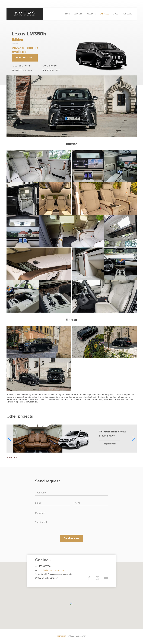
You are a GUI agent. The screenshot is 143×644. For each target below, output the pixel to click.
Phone (77, 503)
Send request (71, 538)
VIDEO (116, 14)
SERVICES (78, 14)
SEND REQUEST (25, 58)
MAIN (68, 14)
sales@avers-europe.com (52, 570)
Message (40, 513)
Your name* (41, 493)
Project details (110, 444)
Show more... (13, 458)
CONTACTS (127, 14)
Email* (38, 503)
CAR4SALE (104, 14)
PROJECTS (91, 14)
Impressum (62, 636)
